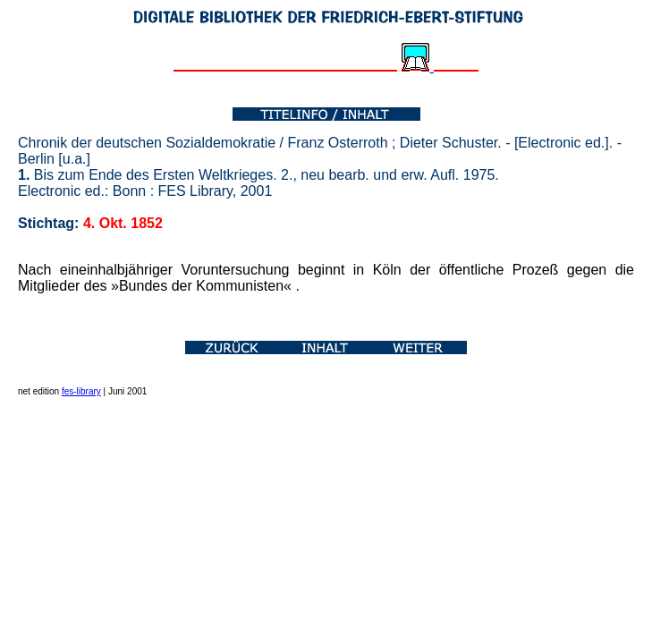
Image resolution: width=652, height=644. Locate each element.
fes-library (81, 391)
